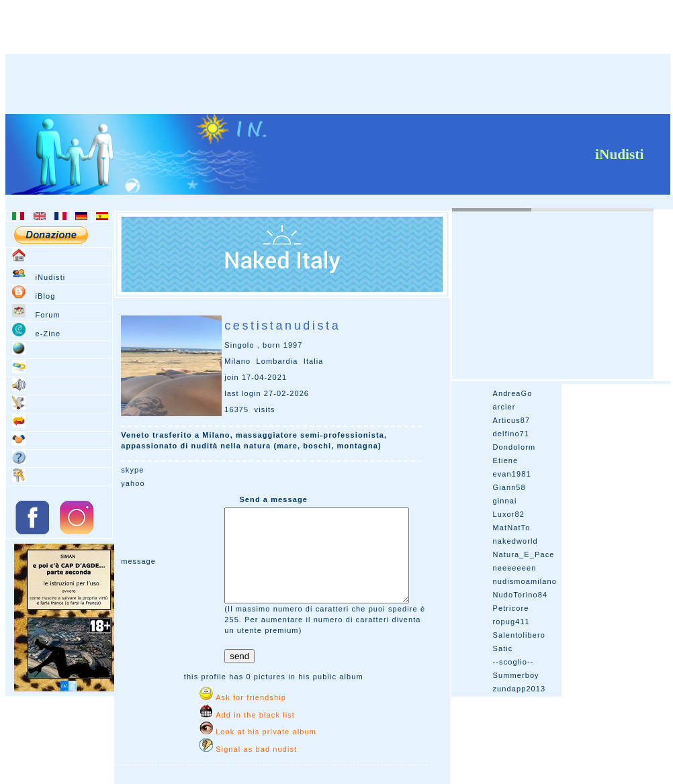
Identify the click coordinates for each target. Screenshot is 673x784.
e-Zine (48, 334)
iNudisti (50, 277)
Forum (47, 315)
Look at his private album (266, 732)
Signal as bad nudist (256, 749)
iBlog (45, 296)
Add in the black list (255, 715)
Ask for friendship (251, 697)
